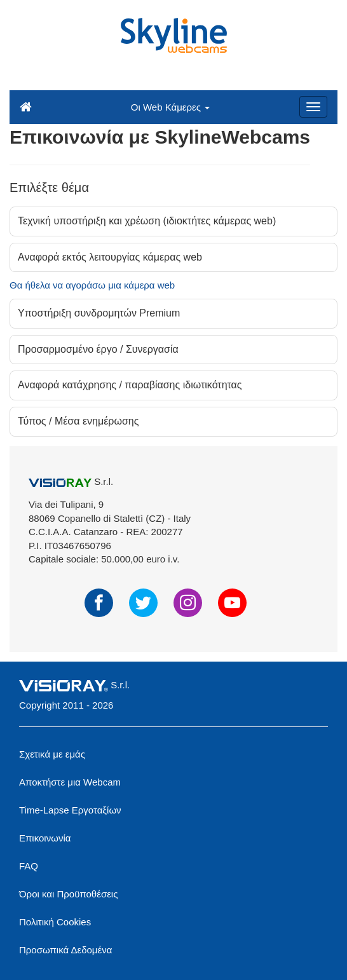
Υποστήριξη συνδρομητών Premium (99, 313)
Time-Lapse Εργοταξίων (70, 810)
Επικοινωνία (45, 838)
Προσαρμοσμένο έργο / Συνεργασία (98, 349)
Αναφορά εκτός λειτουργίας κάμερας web (110, 257)
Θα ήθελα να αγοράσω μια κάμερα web (92, 285)
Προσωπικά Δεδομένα (65, 950)
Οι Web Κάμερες (170, 107)
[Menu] (313, 107)
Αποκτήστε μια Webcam (70, 782)
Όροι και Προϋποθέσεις (68, 894)
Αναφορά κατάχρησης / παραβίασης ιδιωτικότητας (130, 385)
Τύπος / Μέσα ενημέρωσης (78, 421)
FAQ (29, 866)
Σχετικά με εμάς (52, 754)
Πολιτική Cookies (55, 922)
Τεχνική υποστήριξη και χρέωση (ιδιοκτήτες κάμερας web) (147, 221)
